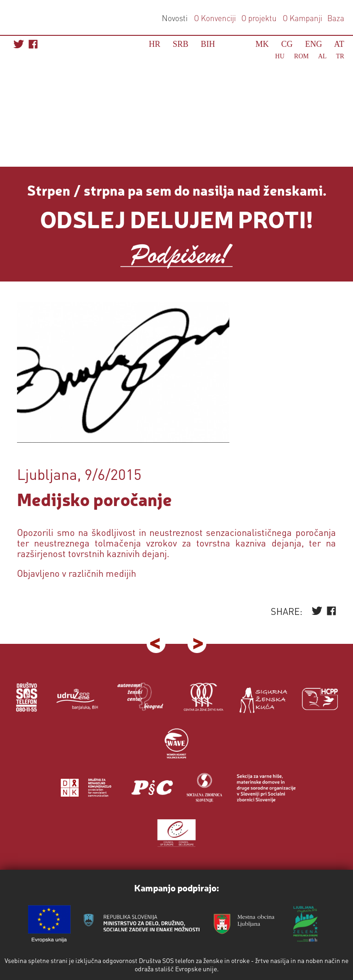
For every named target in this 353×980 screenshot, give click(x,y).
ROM (302, 56)
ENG (314, 44)
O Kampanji (302, 18)
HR (155, 44)
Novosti (175, 18)
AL (322, 56)
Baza (335, 18)
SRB (181, 44)
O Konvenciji (215, 18)
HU (280, 56)
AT (339, 44)
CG (287, 44)
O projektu (259, 18)
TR (340, 56)
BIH (208, 44)
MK (262, 44)
